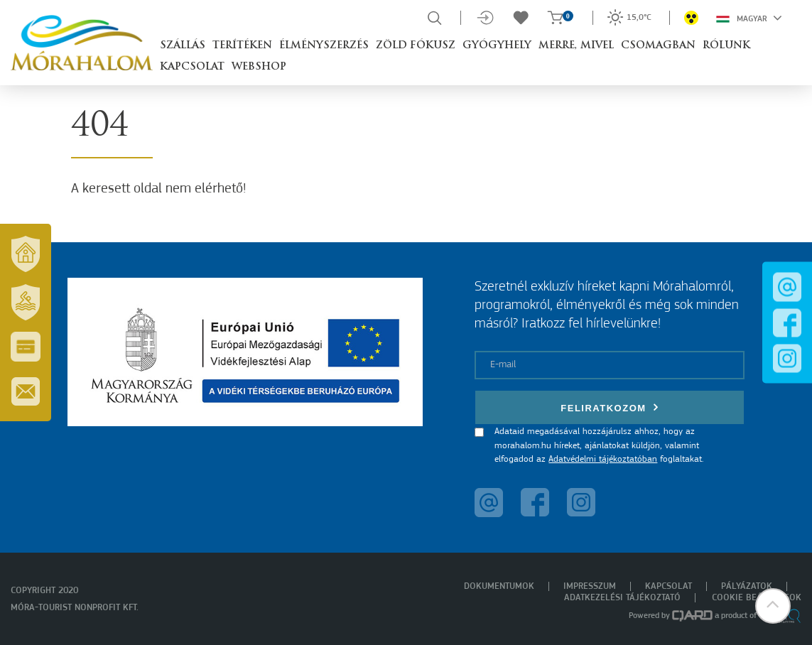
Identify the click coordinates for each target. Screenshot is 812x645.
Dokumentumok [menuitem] (499, 586)
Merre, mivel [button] (576, 46)
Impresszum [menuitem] (590, 586)
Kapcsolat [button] (192, 67)
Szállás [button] (183, 46)
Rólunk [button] (726, 46)
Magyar (749, 18)
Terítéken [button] (242, 46)
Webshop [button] (259, 67)
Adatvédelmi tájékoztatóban (603, 459)
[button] (773, 606)
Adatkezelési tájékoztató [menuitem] (622, 598)
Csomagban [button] (658, 46)
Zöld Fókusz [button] (416, 46)
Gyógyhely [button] (497, 46)
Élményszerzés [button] (324, 46)
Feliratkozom (610, 407)
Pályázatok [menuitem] (747, 586)
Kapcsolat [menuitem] (668, 586)
